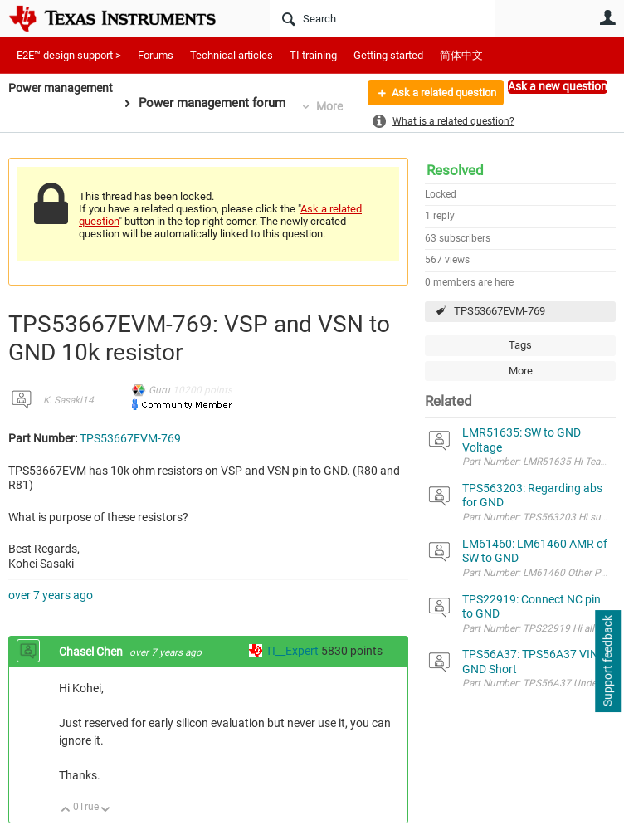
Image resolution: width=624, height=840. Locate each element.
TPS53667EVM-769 (500, 311)
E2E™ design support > (69, 55)
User (607, 17)
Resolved (455, 170)
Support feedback (607, 662)
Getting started (388, 55)
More (335, 106)
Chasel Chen (92, 652)
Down (106, 811)
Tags (520, 345)
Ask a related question (436, 94)
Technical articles (232, 55)
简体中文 (461, 55)
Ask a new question (558, 86)
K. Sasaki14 (68, 400)
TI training (313, 55)
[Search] (382, 18)
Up (66, 811)
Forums (156, 55)
